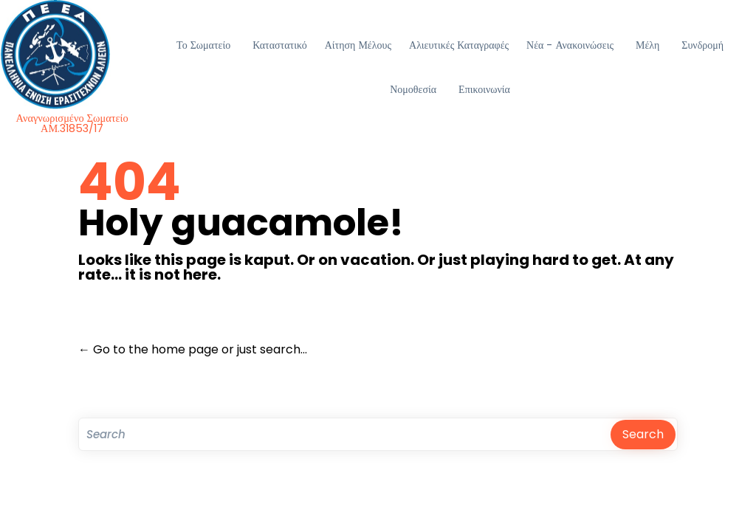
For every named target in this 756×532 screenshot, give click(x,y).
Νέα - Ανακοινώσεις (570, 45)
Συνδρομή (702, 45)
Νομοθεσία (413, 89)
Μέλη (647, 45)
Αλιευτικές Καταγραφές (459, 45)
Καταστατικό (280, 45)
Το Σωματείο (203, 45)
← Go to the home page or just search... (193, 349)
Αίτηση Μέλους (358, 45)
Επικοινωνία (484, 89)
